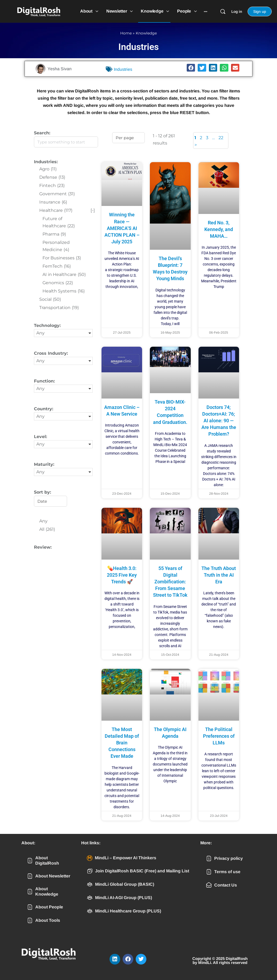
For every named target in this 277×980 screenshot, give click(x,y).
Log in (237, 11)
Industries (123, 69)
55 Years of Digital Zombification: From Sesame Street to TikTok (170, 582)
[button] (191, 68)
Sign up (260, 11)
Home (126, 33)
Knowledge (146, 33)
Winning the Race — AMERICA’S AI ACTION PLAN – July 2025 (122, 228)
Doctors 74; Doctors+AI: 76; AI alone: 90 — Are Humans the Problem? (219, 421)
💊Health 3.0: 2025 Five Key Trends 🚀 (122, 575)
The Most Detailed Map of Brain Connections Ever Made (122, 743)
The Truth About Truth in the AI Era (219, 575)
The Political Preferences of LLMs (219, 736)
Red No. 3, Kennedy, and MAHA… (219, 229)
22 (221, 138)
